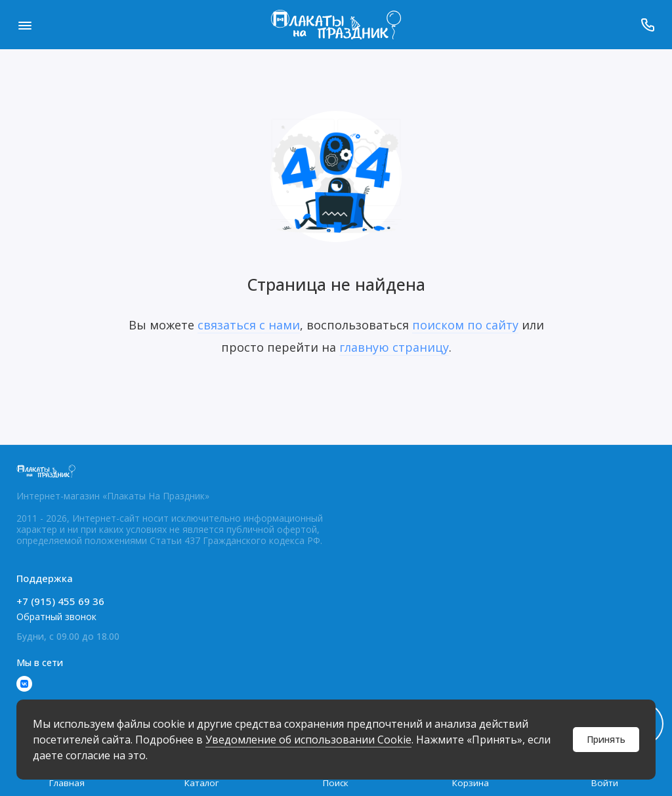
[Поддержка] (647, 25)
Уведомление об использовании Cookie (308, 740)
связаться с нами (249, 325)
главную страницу (394, 347)
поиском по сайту (465, 325)
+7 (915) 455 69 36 (60, 601)
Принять (606, 739)
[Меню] (25, 25)
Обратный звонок (56, 617)
